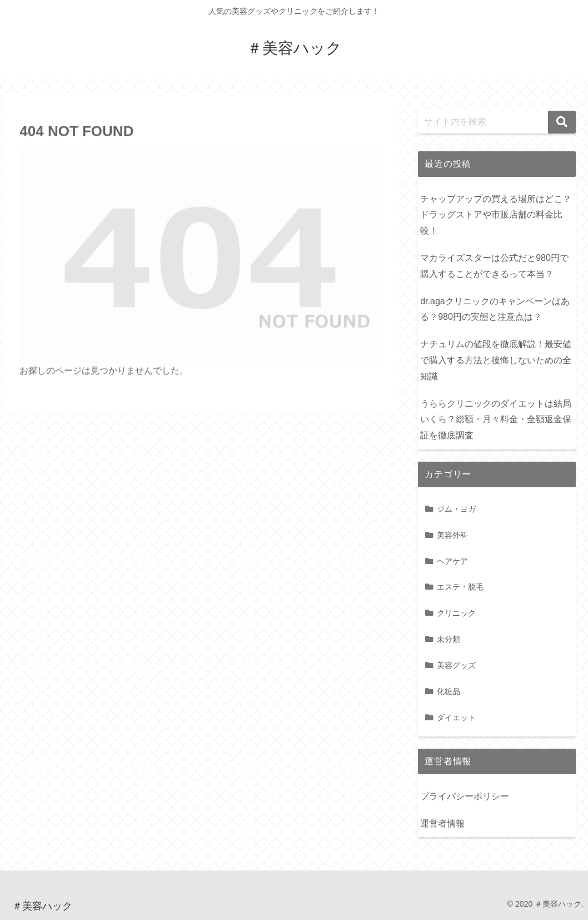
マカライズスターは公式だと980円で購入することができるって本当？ (494, 266)
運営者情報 (442, 823)
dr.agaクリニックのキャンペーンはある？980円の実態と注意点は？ (495, 309)
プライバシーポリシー (465, 796)
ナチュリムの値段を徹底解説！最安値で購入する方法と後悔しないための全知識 (496, 360)
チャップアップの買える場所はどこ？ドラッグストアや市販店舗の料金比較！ (496, 215)
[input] (497, 122)
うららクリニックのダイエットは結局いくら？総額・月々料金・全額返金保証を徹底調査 (496, 420)
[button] (562, 122)
